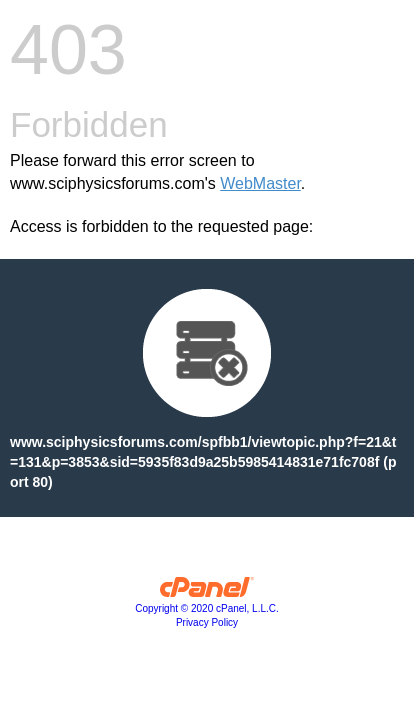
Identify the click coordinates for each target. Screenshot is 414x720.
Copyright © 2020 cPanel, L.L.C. (207, 608)
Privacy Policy (207, 622)
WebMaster (260, 183)
